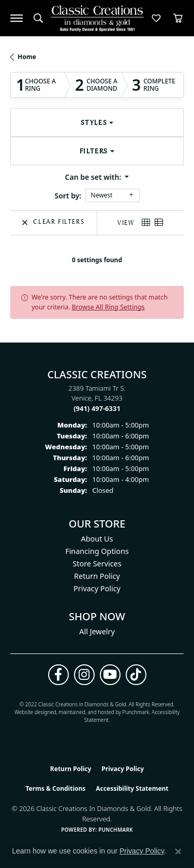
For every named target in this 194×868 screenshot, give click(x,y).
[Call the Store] (97, 408)
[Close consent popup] (178, 851)
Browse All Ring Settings (108, 307)
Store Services (97, 564)
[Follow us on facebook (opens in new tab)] (58, 675)
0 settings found (97, 260)
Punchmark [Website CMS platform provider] (116, 830)
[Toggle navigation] (17, 18)
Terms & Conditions (55, 788)
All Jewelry (97, 631)
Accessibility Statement (132, 788)
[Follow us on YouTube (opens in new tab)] (110, 675)
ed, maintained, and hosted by (86, 712)
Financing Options (97, 551)
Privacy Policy (97, 588)
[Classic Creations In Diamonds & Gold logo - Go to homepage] (97, 18)
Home (27, 57)
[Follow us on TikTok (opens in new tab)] (136, 675)
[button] (38, 18)
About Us (97, 539)
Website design (32, 712)
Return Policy (97, 576)
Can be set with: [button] (94, 177)
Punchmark (136, 712)
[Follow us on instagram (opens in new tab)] (84, 675)
